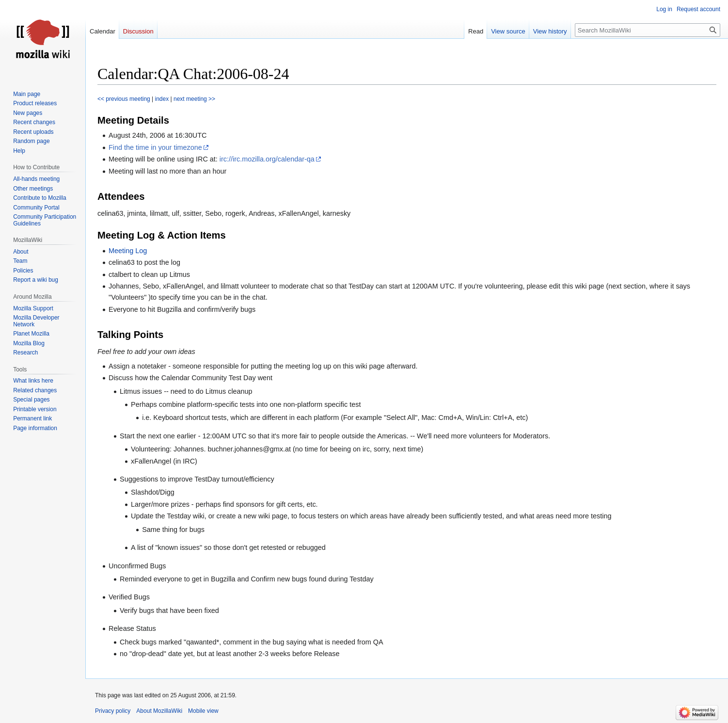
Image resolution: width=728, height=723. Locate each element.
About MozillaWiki (159, 711)
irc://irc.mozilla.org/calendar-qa (267, 159)
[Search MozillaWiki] (648, 30)
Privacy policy (113, 711)
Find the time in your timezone (155, 147)
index (162, 99)
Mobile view (203, 711)
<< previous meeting (124, 99)
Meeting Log (128, 251)
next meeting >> (194, 99)
